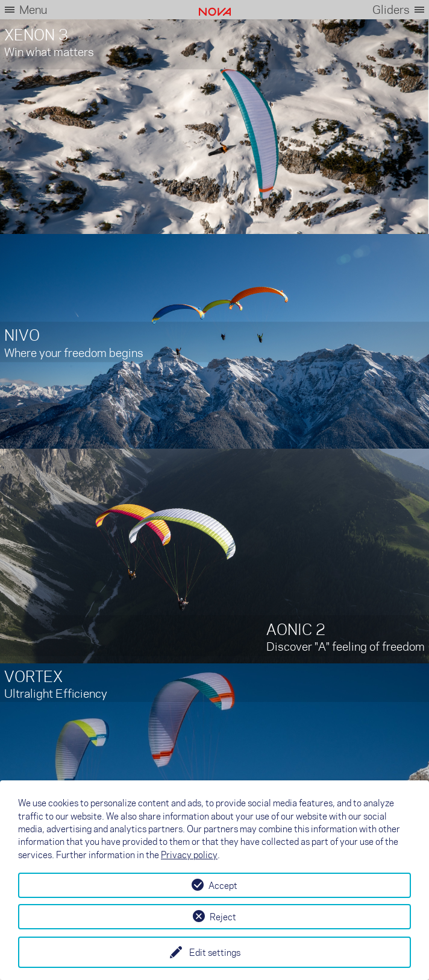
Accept (223, 885)
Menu (33, 9)
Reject (223, 917)
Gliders (391, 9)
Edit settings (215, 952)
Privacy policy (189, 855)
